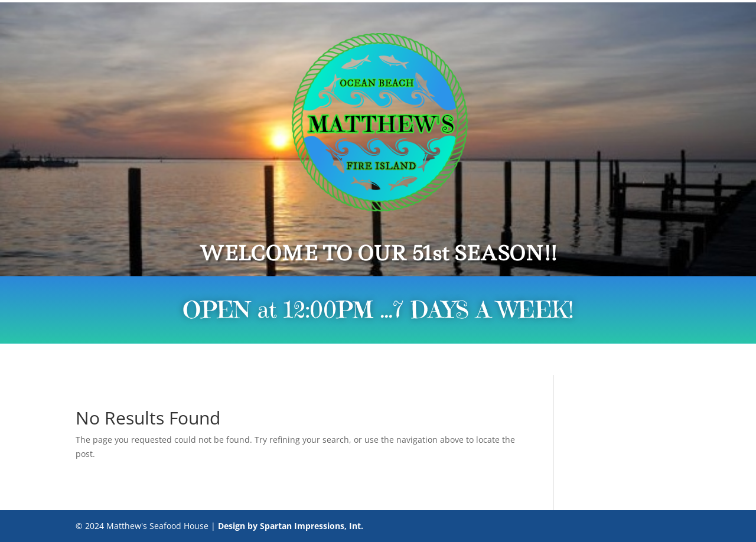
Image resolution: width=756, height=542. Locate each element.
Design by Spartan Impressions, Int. (291, 526)
